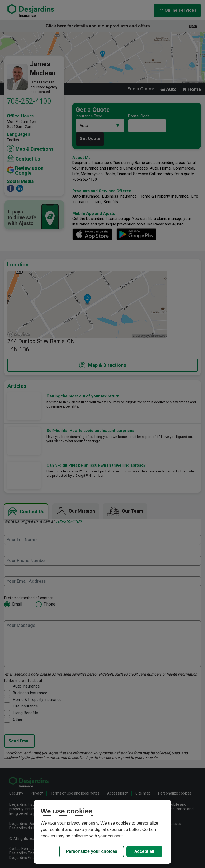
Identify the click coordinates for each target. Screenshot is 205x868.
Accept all (144, 851)
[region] (102, 832)
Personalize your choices (92, 851)
